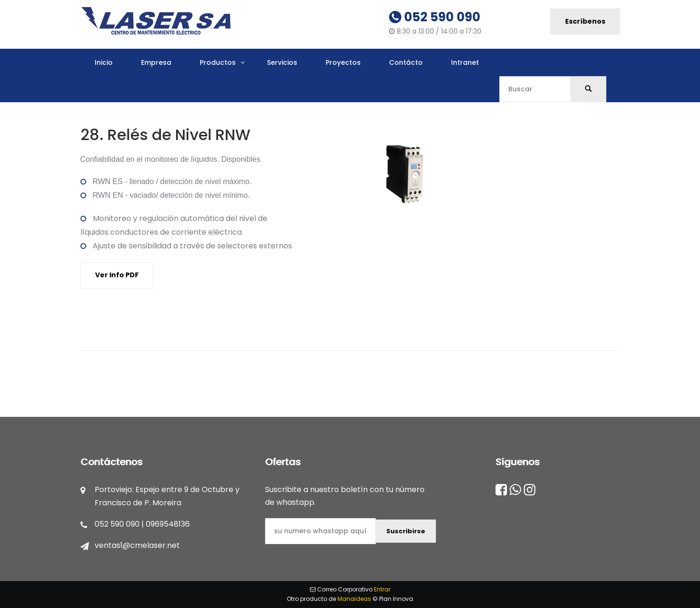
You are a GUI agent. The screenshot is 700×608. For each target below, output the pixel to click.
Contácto (406, 62)
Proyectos (343, 62)
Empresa (156, 62)
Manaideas (354, 599)
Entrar (382, 589)
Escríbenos (585, 21)
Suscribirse (406, 531)
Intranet (465, 62)
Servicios (282, 62)
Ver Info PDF (117, 275)
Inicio (104, 62)
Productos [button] (218, 62)
